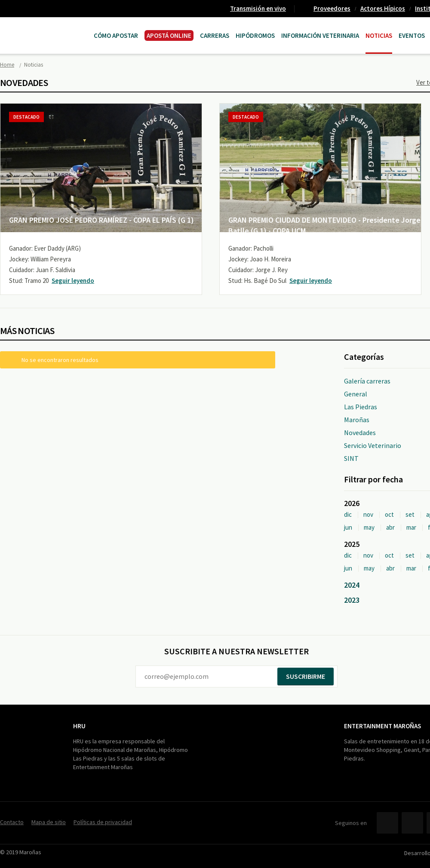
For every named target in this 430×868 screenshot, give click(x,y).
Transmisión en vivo (258, 8)
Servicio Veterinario (373, 445)
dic (348, 514)
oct (389, 514)
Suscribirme (306, 676)
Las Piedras (361, 407)
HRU (79, 726)
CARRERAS (215, 35)
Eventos (412, 35)
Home (7, 65)
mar (411, 527)
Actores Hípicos (383, 8)
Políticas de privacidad (103, 822)
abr (390, 527)
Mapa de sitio (49, 822)
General (356, 394)
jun (348, 527)
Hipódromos (255, 35)
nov (368, 514)
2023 (352, 600)
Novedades (360, 432)
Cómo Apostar (116, 35)
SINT (351, 458)
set (410, 514)
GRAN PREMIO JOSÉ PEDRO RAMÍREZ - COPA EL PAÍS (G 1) (101, 220)
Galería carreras (367, 381)
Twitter (412, 823)
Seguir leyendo (73, 281)
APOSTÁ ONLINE (169, 35)
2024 (352, 585)
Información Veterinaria (320, 35)
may (369, 527)
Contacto (12, 822)
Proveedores (332, 8)
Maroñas (357, 420)
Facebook (387, 823)
